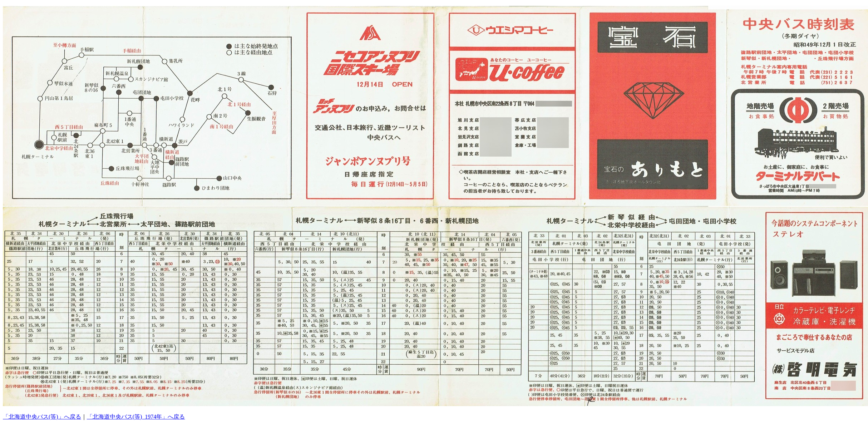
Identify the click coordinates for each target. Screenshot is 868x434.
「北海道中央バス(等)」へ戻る (42, 417)
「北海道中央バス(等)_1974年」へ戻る (136, 417)
